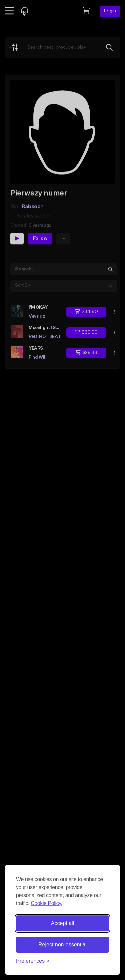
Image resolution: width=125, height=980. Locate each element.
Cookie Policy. (46, 903)
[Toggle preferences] (33, 961)
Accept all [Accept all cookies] (62, 923)
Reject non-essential (62, 945)
